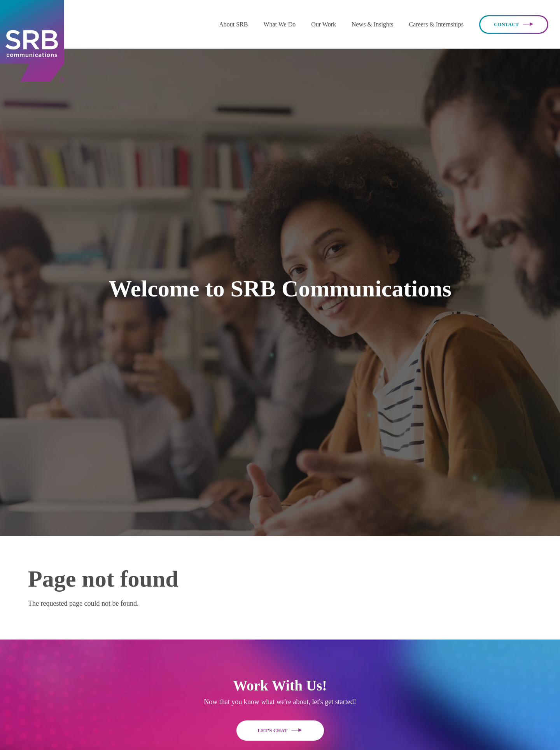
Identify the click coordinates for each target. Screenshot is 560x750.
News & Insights (373, 24)
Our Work (324, 24)
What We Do (279, 24)
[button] (233, 24)
